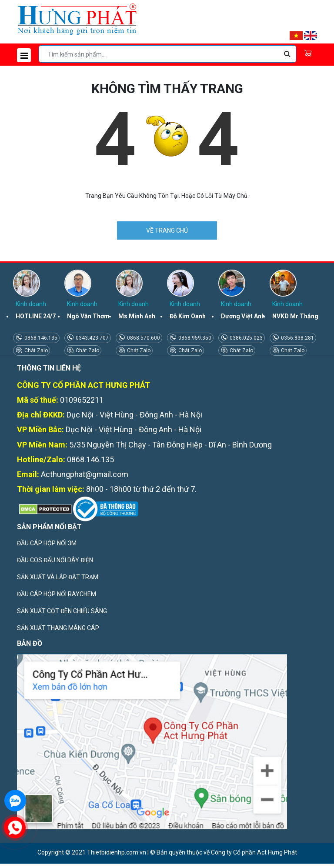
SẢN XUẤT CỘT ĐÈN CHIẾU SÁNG (62, 611)
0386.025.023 (245, 338)
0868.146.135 (40, 338)
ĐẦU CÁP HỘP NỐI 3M (47, 543)
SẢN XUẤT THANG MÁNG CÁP (58, 628)
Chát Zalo (35, 351)
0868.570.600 (143, 338)
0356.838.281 (297, 338)
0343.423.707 (92, 338)
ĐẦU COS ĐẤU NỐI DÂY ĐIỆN (55, 560)
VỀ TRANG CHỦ (167, 230)
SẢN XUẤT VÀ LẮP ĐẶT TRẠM (58, 577)
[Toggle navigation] (24, 55)
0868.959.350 (194, 338)
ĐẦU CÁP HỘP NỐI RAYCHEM (57, 594)
